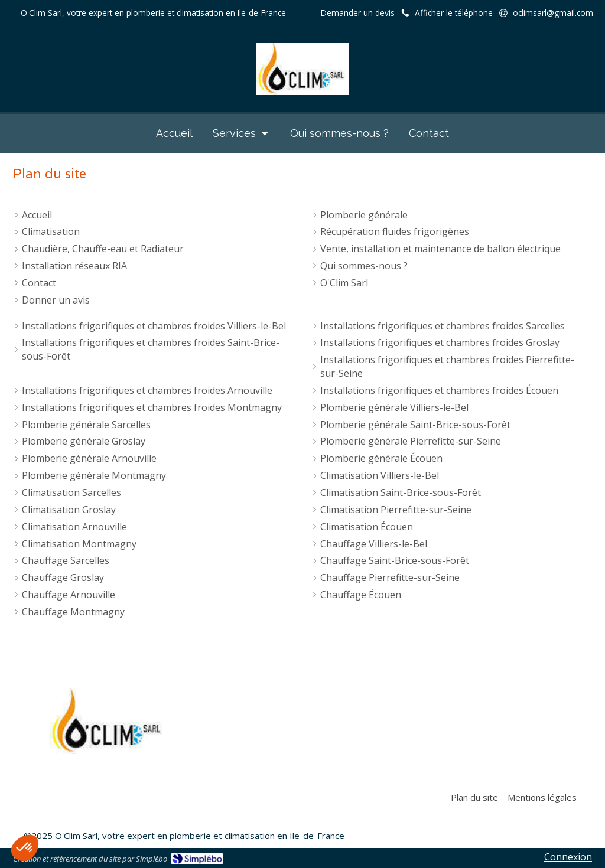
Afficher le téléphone (454, 13)
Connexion (568, 857)
